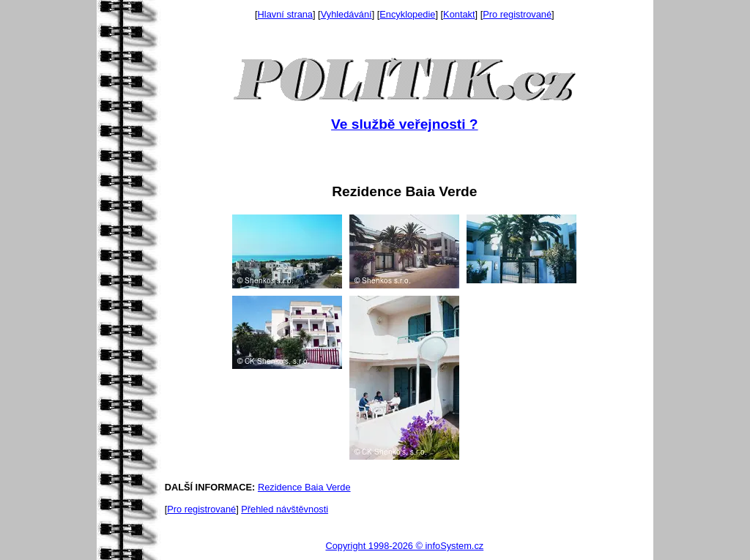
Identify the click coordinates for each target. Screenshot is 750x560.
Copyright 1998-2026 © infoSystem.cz (404, 546)
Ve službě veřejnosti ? (404, 124)
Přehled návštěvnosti (285, 509)
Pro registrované (517, 14)
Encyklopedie (407, 14)
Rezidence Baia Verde (304, 487)
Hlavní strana (285, 14)
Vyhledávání (346, 14)
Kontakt (459, 14)
